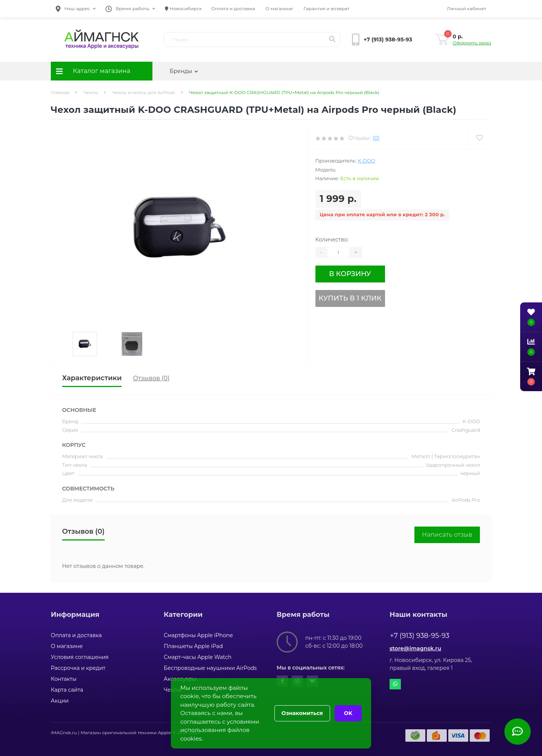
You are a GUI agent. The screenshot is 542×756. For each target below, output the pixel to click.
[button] (76, 9)
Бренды (184, 71)
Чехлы (91, 92)
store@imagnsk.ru (415, 648)
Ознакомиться (302, 713)
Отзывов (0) (151, 378)
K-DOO (366, 161)
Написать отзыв (447, 535)
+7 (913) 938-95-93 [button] (420, 636)
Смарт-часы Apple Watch (198, 657)
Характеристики (92, 378)
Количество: (332, 240)
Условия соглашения (80, 657)
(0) (376, 138)
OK (348, 713)
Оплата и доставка (233, 8)
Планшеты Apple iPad (193, 646)
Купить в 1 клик (350, 298)
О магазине (279, 8)
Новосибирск (183, 8)
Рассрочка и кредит (78, 668)
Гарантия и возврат (326, 8)
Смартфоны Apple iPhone (198, 635)
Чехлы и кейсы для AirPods (143, 92)
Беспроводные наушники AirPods (210, 668)
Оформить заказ (472, 43)
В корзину (350, 274)
